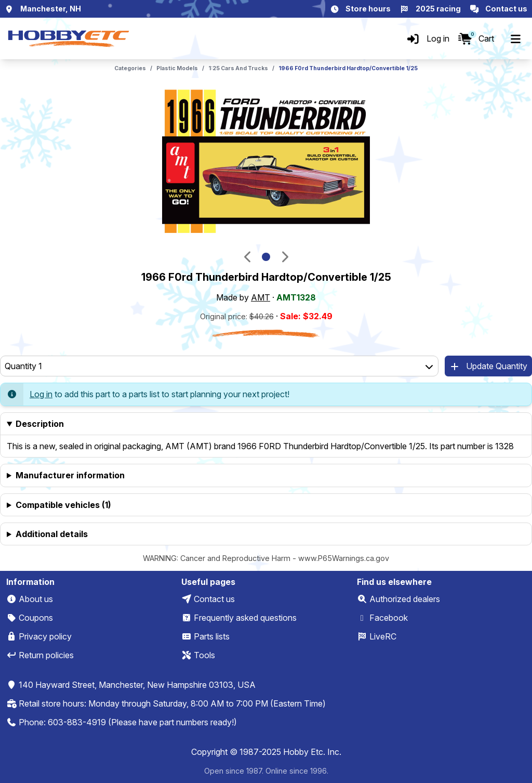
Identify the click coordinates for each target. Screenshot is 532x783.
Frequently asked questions (245, 618)
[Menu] (515, 38)
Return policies (46, 655)
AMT (261, 297)
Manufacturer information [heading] (70, 475)
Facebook (389, 618)
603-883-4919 (77, 722)
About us (36, 599)
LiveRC (383, 636)
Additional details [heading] (52, 534)
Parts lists (212, 636)
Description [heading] (40, 424)
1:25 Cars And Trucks (238, 68)
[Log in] (428, 38)
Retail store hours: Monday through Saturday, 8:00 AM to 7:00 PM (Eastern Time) (172, 703)
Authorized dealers (405, 599)
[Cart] (476, 38)
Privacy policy (45, 636)
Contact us (214, 599)
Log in (41, 394)
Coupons (36, 618)
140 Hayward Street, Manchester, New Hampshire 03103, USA (137, 685)
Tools (204, 655)
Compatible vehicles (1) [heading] (63, 505)
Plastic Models (177, 68)
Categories (130, 68)
